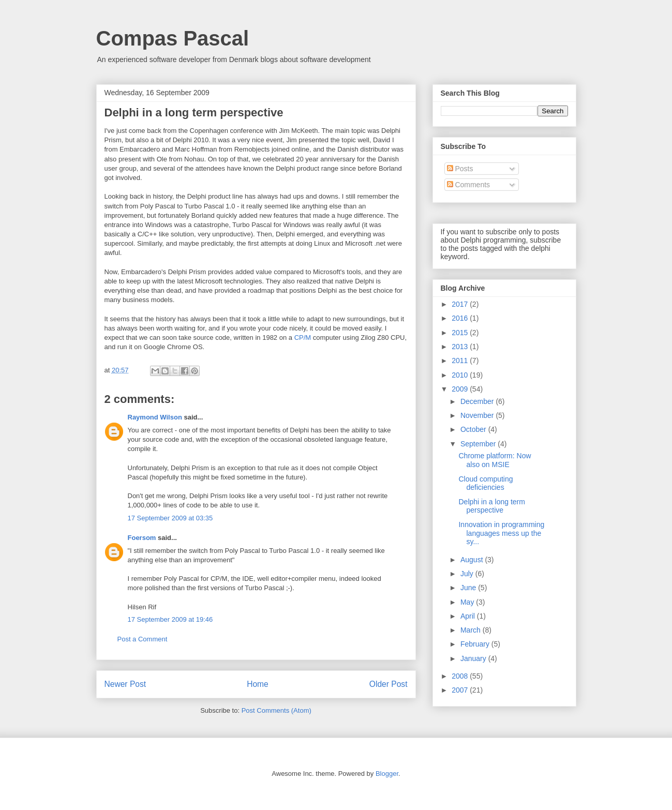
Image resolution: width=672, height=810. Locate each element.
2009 (461, 389)
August (473, 560)
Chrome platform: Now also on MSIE (495, 460)
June (469, 588)
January (474, 658)
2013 (461, 347)
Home (258, 684)
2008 (461, 676)
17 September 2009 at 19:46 (170, 619)
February (476, 644)
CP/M (303, 337)
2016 (461, 318)
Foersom (142, 538)
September (479, 444)
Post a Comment (143, 639)
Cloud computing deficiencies (486, 483)
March (472, 630)
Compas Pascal (173, 38)
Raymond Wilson (155, 417)
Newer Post (125, 684)
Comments (469, 185)
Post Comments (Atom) (277, 710)
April (469, 616)
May (468, 602)
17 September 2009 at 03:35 (170, 518)
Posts (460, 169)
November (478, 415)
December (478, 401)
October (474, 429)
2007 (461, 690)
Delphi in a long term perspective (491, 506)
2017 (461, 304)
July (468, 574)
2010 (461, 375)
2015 (461, 333)
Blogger (387, 774)
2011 (461, 361)
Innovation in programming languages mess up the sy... (501, 533)
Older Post (389, 684)
